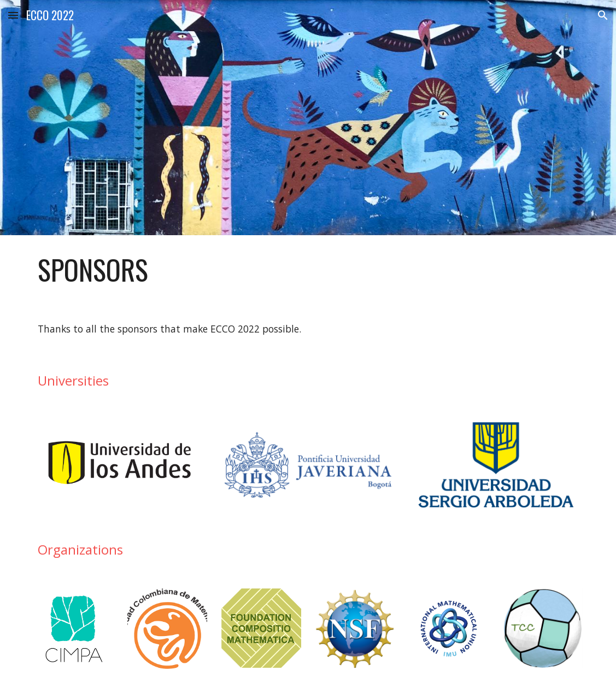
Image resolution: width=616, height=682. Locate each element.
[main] (308, 270)
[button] (13, 15)
